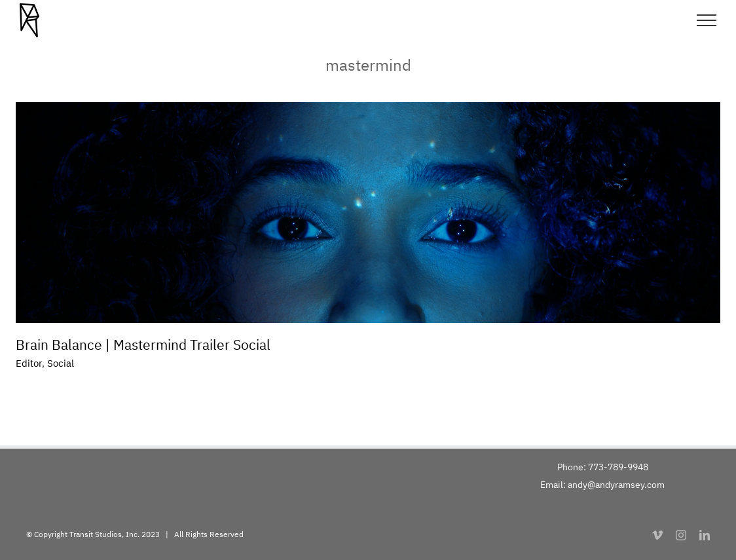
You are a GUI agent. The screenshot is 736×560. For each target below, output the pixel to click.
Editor (29, 363)
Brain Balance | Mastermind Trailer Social (143, 345)
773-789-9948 (618, 467)
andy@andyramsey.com (616, 485)
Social (61, 363)
